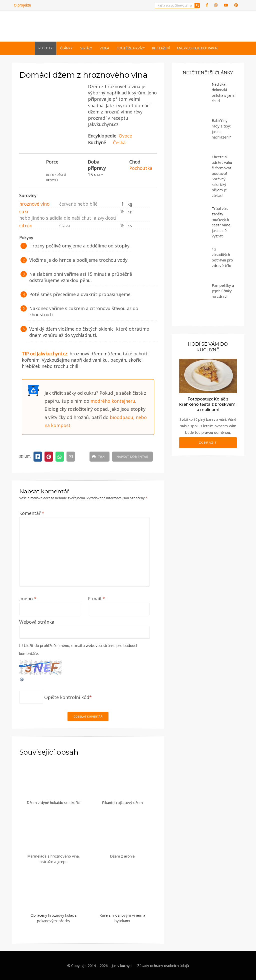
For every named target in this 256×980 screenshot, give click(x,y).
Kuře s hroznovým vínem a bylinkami (122, 918)
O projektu (22, 5)
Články (66, 48)
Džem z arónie (122, 856)
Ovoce (125, 136)
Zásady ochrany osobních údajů (163, 966)
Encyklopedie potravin (197, 48)
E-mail (96, 599)
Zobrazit (208, 443)
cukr (24, 211)
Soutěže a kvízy (131, 48)
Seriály (86, 48)
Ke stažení (161, 48)
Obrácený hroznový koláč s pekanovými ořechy (54, 918)
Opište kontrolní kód (67, 697)
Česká (119, 143)
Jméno (28, 599)
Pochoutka (141, 168)
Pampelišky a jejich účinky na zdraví (223, 291)
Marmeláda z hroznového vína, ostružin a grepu (53, 859)
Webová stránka (37, 622)
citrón (26, 225)
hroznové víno (34, 204)
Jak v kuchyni (122, 966)
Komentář (32, 513)
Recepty (45, 48)
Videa (104, 48)
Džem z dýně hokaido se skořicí (53, 802)
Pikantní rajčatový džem (122, 802)
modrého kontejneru (113, 401)
